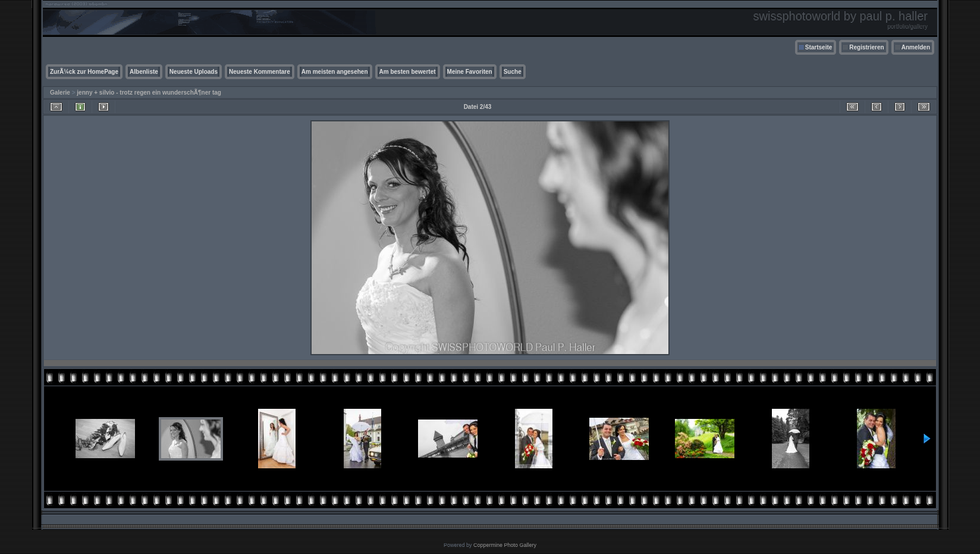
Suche (513, 72)
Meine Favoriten (470, 72)
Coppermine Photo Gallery (505, 545)
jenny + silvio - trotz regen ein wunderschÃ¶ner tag (149, 93)
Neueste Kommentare (260, 72)
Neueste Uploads (194, 72)
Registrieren (866, 47)
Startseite (819, 47)
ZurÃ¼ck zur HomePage (84, 72)
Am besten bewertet (408, 72)
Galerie (60, 93)
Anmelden (916, 47)
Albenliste (144, 72)
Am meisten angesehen (335, 72)
